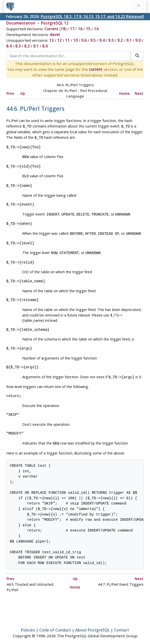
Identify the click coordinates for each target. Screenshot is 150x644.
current (96, 69)
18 (63, 29)
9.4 (102, 40)
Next (139, 93)
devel (55, 34)
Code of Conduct (55, 625)
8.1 (36, 46)
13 (51, 40)
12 (59, 40)
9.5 (93, 40)
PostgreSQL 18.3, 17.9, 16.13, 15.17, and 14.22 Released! (92, 16)
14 (96, 29)
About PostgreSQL (92, 625)
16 (80, 29)
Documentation (21, 23)
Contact (121, 625)
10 (75, 40)
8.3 (18, 46)
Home (124, 93)
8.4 (9, 46)
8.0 (45, 46)
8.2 (27, 46)
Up (23, 93)
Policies (28, 625)
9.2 (120, 40)
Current (51, 29)
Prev (10, 93)
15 (88, 29)
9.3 (111, 40)
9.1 (129, 40)
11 (67, 40)
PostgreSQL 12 (55, 23)
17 (72, 29)
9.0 (138, 40)
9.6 (84, 40)
